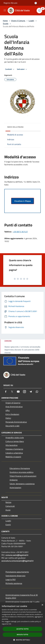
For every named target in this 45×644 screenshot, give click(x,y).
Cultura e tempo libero (15, 441)
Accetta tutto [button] (22, 629)
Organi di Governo (13, 403)
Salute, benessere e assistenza (22, 484)
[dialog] (22, 623)
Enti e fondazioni (12, 414)
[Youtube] (18, 392)
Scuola (6, 24)
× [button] (42, 605)
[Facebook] (6, 392)
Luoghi (31, 21)
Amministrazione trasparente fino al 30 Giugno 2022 (22, 596)
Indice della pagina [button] (15, 127)
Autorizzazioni (15, 488)
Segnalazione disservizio (15, 576)
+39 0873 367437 (20, 232)
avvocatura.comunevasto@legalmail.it (17, 561)
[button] (23, 640)
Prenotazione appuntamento (17, 572)
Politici (8, 418)
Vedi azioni (22, 69)
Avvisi (8, 510)
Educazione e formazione (20, 468)
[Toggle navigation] (5, 10)
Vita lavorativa (11, 445)
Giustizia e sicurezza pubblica (21, 472)
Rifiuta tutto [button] (22, 635)
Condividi (10, 69)
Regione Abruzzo (10, 3)
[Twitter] (12, 392)
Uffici (8, 410)
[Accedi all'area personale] (36, 3)
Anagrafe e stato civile (15, 438)
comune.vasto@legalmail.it (17, 555)
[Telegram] (31, 392)
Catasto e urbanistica (14, 453)
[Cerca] (40, 11)
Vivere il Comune (18, 21)
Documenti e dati (12, 426)
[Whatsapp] (37, 392)
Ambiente (14, 480)
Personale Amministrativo (16, 422)
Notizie (8, 502)
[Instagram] (24, 392)
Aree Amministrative (14, 407)
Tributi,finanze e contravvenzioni (23, 476)
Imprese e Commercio (14, 449)
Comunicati (10, 506)
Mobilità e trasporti (13, 457)
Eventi (8, 525)
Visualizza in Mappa (23, 201)
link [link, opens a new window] (10, 624)
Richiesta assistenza (14, 583)
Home (5, 21)
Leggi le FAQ (11, 579)
